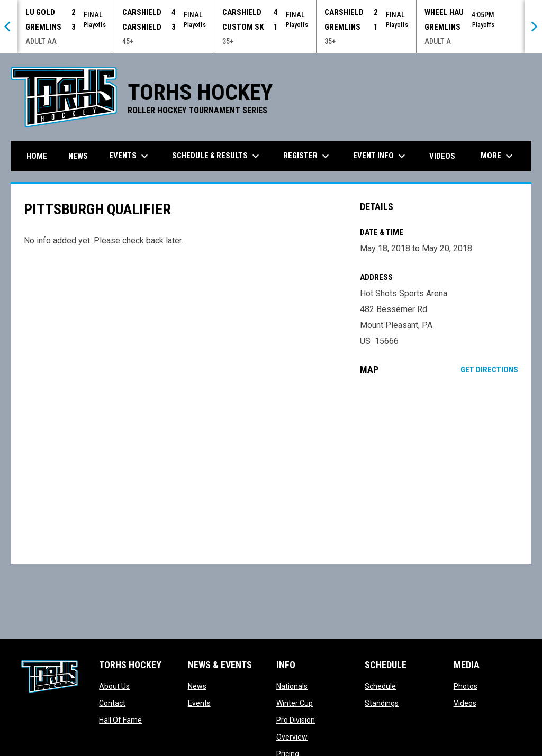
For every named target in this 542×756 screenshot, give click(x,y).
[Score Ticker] (271, 26)
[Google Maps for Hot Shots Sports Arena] (439, 470)
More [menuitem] (498, 156)
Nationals (292, 686)
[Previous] (8, 26)
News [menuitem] (78, 156)
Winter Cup (295, 703)
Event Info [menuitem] (381, 156)
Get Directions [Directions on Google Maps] (489, 370)
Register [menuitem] (308, 156)
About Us (114, 686)
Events (199, 703)
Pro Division (296, 720)
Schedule (380, 686)
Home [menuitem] (37, 156)
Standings (382, 703)
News (197, 686)
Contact (112, 703)
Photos (466, 686)
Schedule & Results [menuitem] (217, 156)
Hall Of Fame (120, 720)
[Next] (534, 26)
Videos (465, 703)
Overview (292, 737)
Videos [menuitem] (442, 156)
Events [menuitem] (130, 156)
